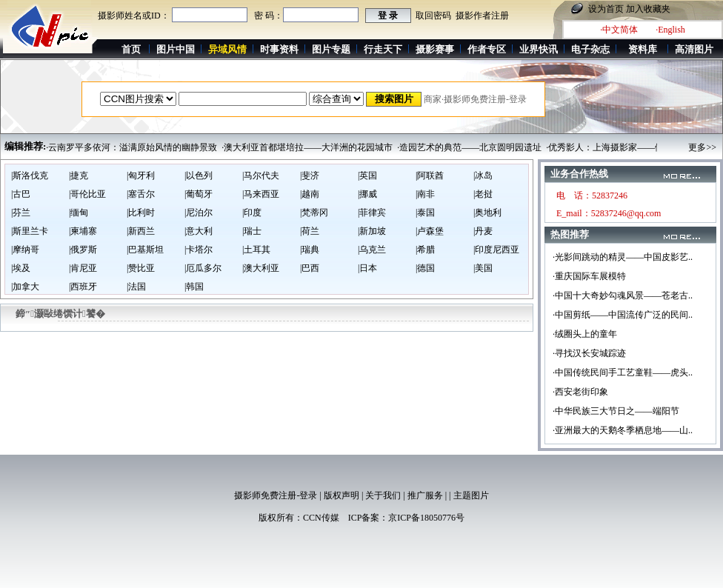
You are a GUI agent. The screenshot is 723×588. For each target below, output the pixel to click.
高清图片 (694, 49)
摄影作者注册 (482, 16)
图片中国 (176, 49)
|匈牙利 (141, 176)
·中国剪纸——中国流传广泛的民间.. (623, 315)
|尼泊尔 (199, 213)
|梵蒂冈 (314, 213)
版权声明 (341, 495)
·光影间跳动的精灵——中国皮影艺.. (623, 257)
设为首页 (606, 9)
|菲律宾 (372, 213)
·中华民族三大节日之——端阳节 (616, 411)
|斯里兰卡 (30, 231)
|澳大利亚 (261, 268)
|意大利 (199, 231)
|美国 (483, 268)
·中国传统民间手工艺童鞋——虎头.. (623, 372)
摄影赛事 (435, 49)
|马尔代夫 (261, 176)
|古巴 (21, 194)
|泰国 (425, 213)
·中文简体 (619, 30)
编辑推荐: (25, 146)
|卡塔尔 (199, 250)
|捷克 (79, 176)
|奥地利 (487, 213)
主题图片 (471, 495)
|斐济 (310, 176)
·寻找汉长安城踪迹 (589, 353)
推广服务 (425, 495)
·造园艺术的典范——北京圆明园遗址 (469, 147)
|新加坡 (372, 231)
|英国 (367, 176)
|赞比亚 (141, 268)
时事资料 (279, 49)
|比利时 (141, 213)
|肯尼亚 (83, 268)
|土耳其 (256, 250)
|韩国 (194, 287)
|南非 (425, 194)
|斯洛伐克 (30, 176)
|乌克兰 (372, 250)
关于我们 (383, 495)
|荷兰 (310, 231)
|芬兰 (21, 213)
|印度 (252, 213)
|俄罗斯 (83, 250)
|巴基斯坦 (145, 250)
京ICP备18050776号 (426, 518)
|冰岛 (483, 176)
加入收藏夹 (648, 9)
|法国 (136, 287)
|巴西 (310, 268)
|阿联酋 (430, 176)
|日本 (367, 268)
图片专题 (331, 49)
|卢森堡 (430, 231)
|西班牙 (83, 287)
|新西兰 (141, 231)
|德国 (425, 268)
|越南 (310, 194)
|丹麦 (483, 231)
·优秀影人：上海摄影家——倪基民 (614, 147)
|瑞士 (252, 231)
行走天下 (383, 49)
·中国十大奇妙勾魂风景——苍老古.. (623, 295)
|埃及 (21, 268)
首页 (131, 49)
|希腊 (425, 250)
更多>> (702, 147)
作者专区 (487, 49)
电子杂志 (590, 49)
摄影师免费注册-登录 (276, 495)
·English (670, 30)
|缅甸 (79, 213)
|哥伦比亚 (87, 194)
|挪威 (367, 194)
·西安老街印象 (580, 392)
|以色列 (199, 176)
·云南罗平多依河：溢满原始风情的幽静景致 (131, 147)
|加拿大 (25, 287)
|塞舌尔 (141, 194)
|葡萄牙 (199, 194)
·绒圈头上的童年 (585, 334)
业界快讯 (539, 49)
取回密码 (433, 16)
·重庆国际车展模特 (589, 276)
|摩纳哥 (25, 250)
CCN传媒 (321, 518)
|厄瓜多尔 (203, 268)
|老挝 (483, 194)
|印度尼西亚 (496, 250)
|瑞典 (310, 250)
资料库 (643, 49)
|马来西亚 (261, 194)
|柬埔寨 (83, 231)
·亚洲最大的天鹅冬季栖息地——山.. (623, 430)
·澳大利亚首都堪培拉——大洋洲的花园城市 (307, 147)
